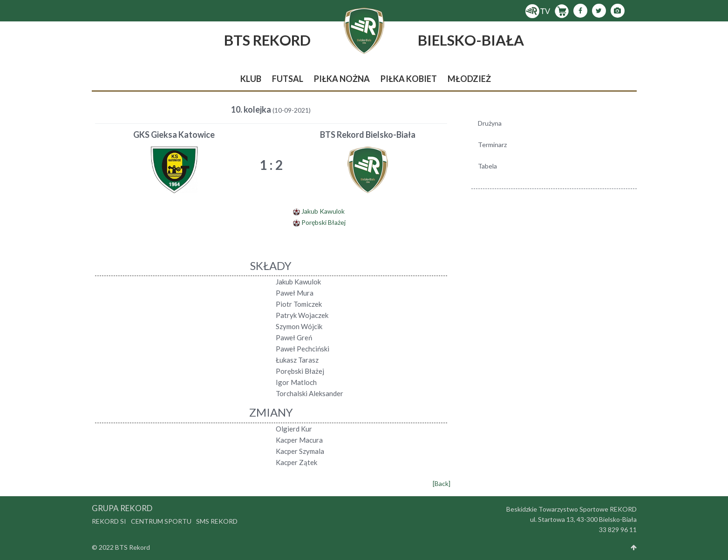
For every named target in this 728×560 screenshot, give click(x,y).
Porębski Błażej (323, 222)
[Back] (442, 483)
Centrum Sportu (161, 521)
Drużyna (490, 123)
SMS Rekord (217, 521)
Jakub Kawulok (323, 211)
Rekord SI (109, 521)
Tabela (487, 166)
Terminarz (492, 145)
